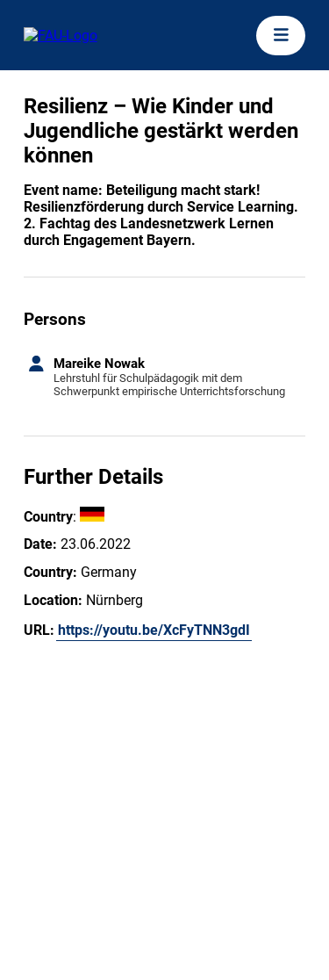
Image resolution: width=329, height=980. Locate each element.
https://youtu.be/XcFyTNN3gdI (154, 630)
